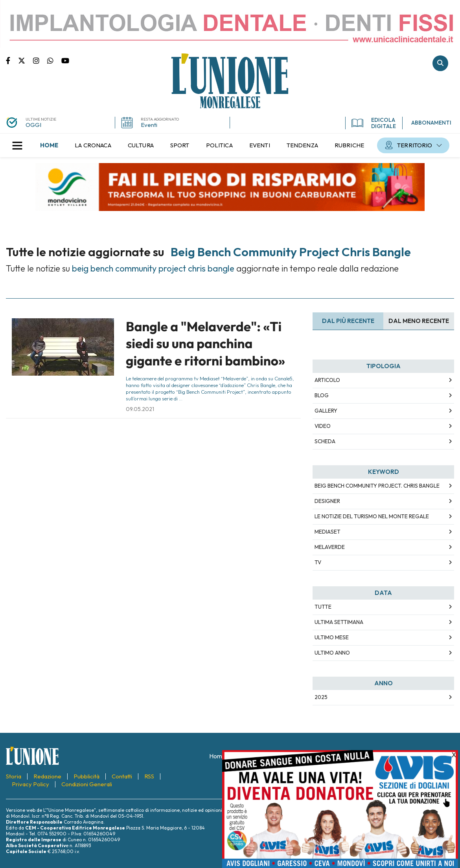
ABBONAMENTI (431, 123)
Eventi (149, 125)
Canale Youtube (65, 60)
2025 (321, 697)
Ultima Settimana (339, 622)
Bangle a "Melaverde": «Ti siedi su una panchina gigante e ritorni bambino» (205, 344)
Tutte (323, 607)
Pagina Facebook (12, 60)
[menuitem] (49, 145)
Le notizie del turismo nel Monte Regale (372, 516)
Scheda (325, 441)
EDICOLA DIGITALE (374, 123)
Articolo (327, 380)
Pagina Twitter (26, 60)
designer (327, 501)
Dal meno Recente (419, 321)
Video (323, 426)
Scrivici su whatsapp (54, 60)
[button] (17, 145)
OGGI (33, 125)
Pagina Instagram (40, 60)
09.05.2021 (140, 409)
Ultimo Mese (332, 637)
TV (318, 562)
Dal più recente (348, 321)
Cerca (440, 63)
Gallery (326, 411)
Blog (322, 395)
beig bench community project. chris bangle (377, 486)
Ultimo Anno (332, 653)
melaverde (330, 547)
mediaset (328, 532)
